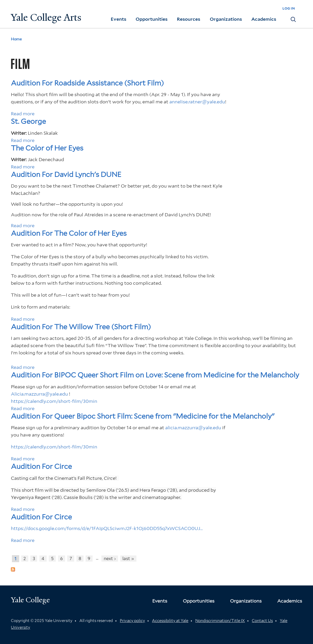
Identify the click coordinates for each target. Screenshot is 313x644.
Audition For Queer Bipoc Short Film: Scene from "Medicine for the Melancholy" (143, 416)
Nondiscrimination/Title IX (220, 621)
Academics (264, 19)
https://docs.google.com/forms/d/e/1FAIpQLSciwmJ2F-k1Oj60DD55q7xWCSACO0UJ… (107, 528)
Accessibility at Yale (170, 621)
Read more (23, 114)
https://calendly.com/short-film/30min (54, 401)
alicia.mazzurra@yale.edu (193, 428)
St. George (28, 121)
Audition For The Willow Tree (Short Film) (81, 327)
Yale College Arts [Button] (46, 17)
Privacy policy (132, 621)
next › (110, 559)
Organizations (226, 19)
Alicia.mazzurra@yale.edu (39, 394)
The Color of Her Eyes (47, 148)
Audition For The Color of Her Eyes (69, 233)
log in (289, 8)
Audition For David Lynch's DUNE (66, 174)
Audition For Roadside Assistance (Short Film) (87, 83)
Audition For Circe (41, 466)
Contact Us (262, 621)
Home (16, 39)
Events (119, 19)
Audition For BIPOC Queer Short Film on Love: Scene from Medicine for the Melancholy (155, 375)
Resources (189, 19)
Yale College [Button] (30, 600)
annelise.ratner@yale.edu (197, 102)
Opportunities (152, 19)
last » (128, 559)
